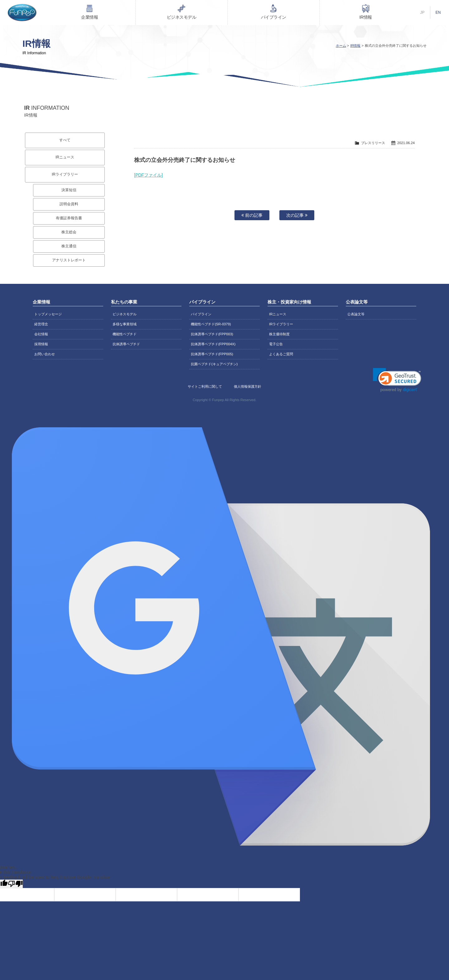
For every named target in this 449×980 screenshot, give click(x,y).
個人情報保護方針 (248, 386)
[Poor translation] (15, 884)
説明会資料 (69, 204)
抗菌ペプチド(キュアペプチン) (214, 364)
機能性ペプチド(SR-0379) (211, 324)
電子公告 (276, 344)
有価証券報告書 (69, 218)
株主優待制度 (279, 334)
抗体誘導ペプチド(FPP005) (212, 354)
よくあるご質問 (281, 354)
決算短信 (69, 190)
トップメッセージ (48, 314)
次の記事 (297, 215)
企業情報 (89, 17)
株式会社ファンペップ (22, 12)
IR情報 (366, 17)
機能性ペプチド (125, 334)
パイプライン (274, 17)
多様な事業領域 (125, 324)
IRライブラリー (65, 174)
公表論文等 (356, 314)
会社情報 (41, 334)
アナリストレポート (69, 260)
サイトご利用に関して (205, 386)
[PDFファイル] (148, 175)
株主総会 (69, 232)
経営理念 (41, 324)
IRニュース (65, 157)
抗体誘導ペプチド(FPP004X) (213, 344)
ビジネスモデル (182, 17)
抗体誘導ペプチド (126, 344)
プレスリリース (373, 143)
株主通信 (69, 246)
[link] (397, 380)
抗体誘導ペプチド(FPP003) (212, 334)
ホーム (341, 46)
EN (438, 12)
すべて (65, 140)
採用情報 (41, 344)
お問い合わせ (45, 354)
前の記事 (252, 215)
